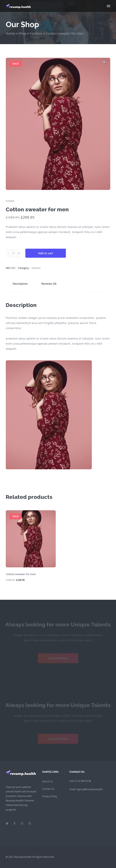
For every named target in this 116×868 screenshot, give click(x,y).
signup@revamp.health (90, 789)
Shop (23, 33)
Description (20, 284)
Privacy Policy (50, 796)
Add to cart (46, 253)
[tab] (22, 284)
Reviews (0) (49, 284)
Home (10, 33)
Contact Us (48, 789)
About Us (47, 781)
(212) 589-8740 (83, 781)
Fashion (36, 33)
